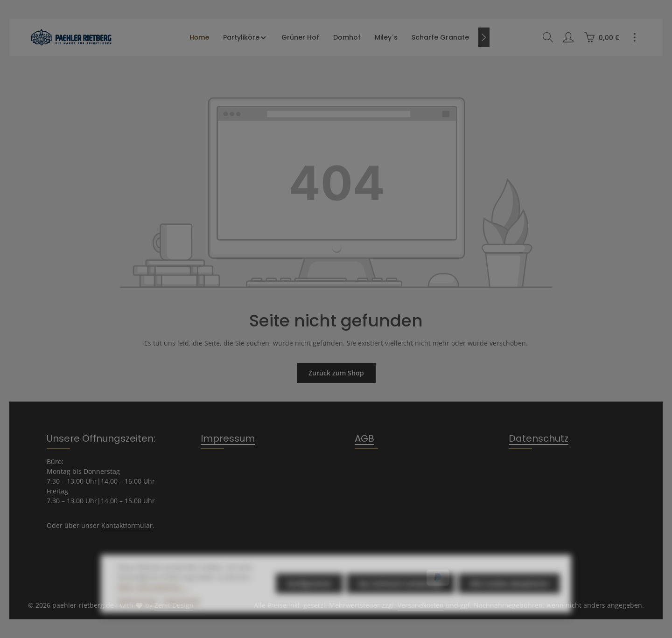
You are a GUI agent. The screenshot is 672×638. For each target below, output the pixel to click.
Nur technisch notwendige (401, 598)
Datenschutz (539, 438)
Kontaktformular (127, 525)
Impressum (228, 438)
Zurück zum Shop (336, 373)
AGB (364, 438)
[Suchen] (548, 37)
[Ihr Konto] (568, 37)
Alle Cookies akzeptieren (509, 598)
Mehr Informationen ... (153, 601)
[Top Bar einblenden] (635, 37)
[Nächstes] (484, 37)
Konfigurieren (309, 598)
